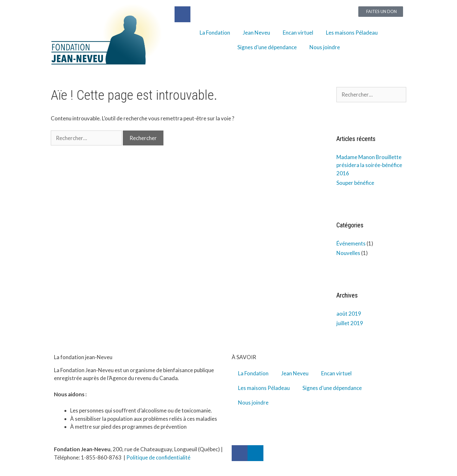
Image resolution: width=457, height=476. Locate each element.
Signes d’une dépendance (267, 47)
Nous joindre (325, 47)
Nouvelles (348, 253)
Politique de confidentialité (158, 457)
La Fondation (215, 33)
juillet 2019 (350, 323)
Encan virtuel (298, 33)
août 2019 (349, 314)
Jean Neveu (256, 33)
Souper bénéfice (355, 183)
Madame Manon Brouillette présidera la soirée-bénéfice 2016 (369, 165)
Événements (351, 243)
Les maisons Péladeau (352, 33)
